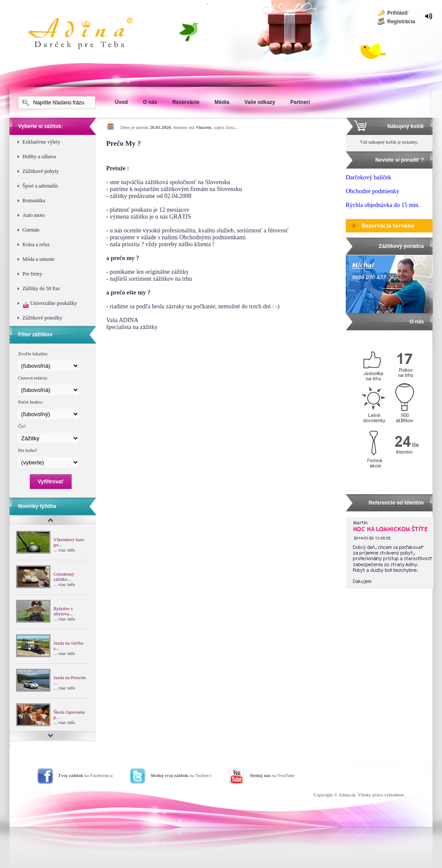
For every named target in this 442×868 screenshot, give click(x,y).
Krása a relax (36, 244)
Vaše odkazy (260, 102)
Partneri (300, 102)
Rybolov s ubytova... (63, 611)
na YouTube (272, 775)
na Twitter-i (181, 775)
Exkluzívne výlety (41, 142)
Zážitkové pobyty (41, 171)
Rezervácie (186, 102)
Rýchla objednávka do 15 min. (383, 205)
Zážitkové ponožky (42, 318)
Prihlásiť (398, 13)
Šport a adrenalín (40, 186)
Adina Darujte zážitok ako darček (87, 34)
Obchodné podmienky (373, 191)
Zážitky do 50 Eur (41, 288)
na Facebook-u (85, 775)
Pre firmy (32, 274)
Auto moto (34, 215)
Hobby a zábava (39, 157)
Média (222, 102)
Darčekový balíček (368, 177)
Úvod (121, 102)
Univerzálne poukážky (50, 304)
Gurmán (31, 230)
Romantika (34, 201)
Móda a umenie (39, 259)
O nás (150, 102)
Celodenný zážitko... (64, 577)
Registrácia (401, 22)
